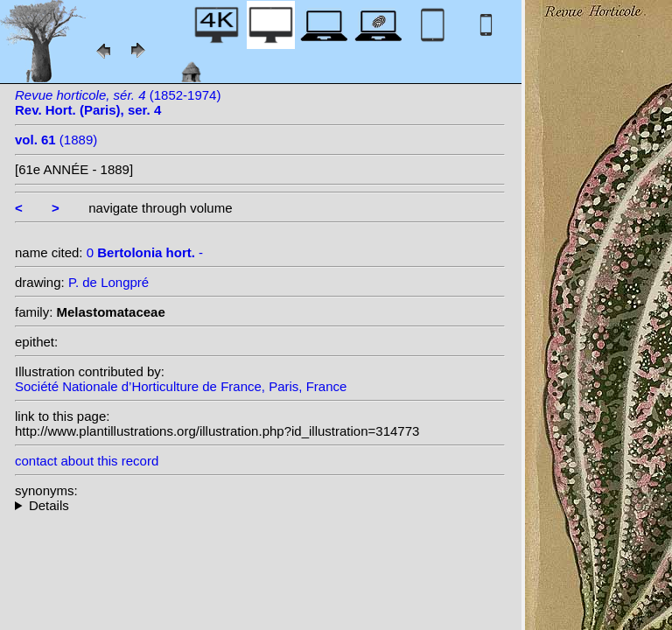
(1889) (56, 140)
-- (260, 505)
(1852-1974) (118, 102)
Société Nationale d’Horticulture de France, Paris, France (181, 386)
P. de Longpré (108, 282)
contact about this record (87, 461)
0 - (145, 252)
